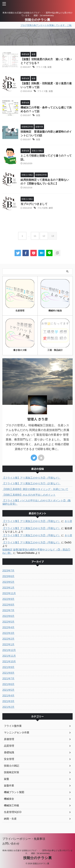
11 (35, 236)
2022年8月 (8, 605)
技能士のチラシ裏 (37, 20)
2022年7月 (8, 610)
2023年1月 (8, 588)
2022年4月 (8, 627)
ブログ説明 (42, 208)
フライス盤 (41, 67)
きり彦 (68, 521)
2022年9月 (8, 599)
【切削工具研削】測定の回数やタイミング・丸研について (35, 489)
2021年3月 (8, 701)
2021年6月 (8, 684)
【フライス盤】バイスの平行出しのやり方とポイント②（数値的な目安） (37, 502)
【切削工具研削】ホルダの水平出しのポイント (29, 495)
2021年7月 (8, 679)
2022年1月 (8, 644)
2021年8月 (8, 673)
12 (44, 236)
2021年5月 (8, 690)
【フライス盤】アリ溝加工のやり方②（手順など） (31, 478)
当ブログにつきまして (35, 204)
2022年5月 (8, 622)
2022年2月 (8, 639)
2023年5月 (8, 582)
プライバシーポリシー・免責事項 (24, 839)
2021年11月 (9, 656)
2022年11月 (9, 593)
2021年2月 (8, 707)
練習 (51, 208)
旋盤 (50, 67)
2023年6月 (8, 576)
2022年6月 (8, 616)
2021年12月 (9, 650)
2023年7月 (8, 571)
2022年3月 (8, 633)
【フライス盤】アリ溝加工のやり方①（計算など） (31, 483)
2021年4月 (8, 696)
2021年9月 (8, 667)
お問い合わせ (11, 844)
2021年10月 (9, 661)
